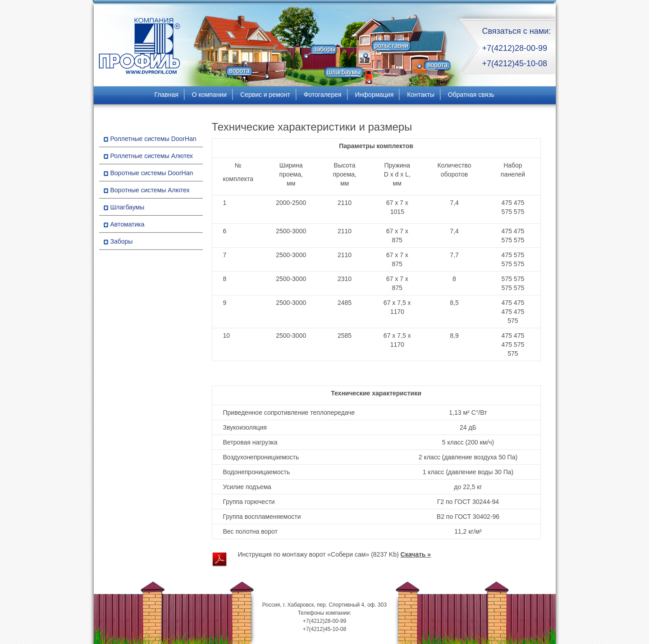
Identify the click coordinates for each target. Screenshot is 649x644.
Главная (167, 95)
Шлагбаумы (128, 207)
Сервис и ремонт (265, 95)
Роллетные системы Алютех (152, 156)
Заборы (122, 241)
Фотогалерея (323, 95)
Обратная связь (471, 95)
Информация (375, 95)
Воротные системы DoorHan (152, 173)
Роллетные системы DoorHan (153, 139)
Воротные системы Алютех (150, 190)
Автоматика (128, 224)
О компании (209, 95)
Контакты (420, 95)
